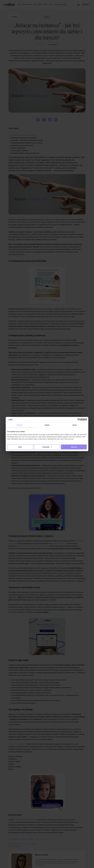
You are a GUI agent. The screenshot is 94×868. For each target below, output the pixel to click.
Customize (47, 447)
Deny (20, 447)
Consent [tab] (20, 425)
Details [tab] (47, 425)
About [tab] (75, 425)
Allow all (74, 447)
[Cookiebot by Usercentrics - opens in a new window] (79, 420)
